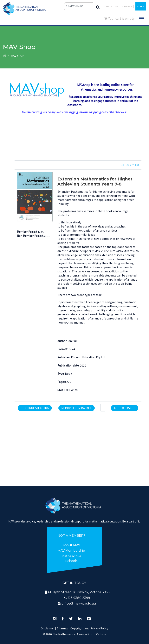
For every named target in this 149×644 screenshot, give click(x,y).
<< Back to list (130, 165)
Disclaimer (48, 628)
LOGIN (141, 6)
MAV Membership (71, 551)
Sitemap (63, 628)
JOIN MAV (127, 6)
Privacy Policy (99, 628)
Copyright (77, 628)
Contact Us (111, 6)
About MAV (71, 545)
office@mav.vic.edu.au (79, 603)
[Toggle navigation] (141, 19)
